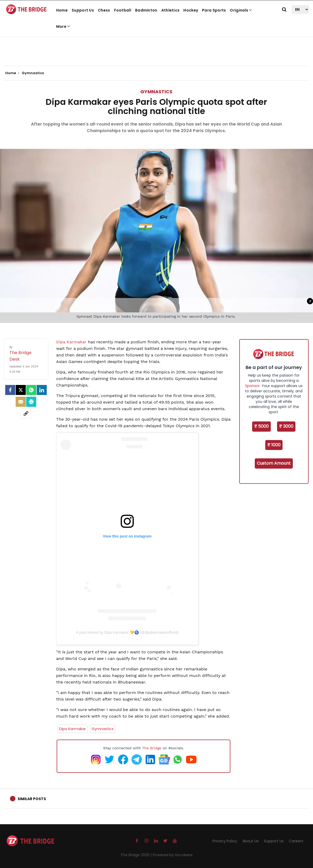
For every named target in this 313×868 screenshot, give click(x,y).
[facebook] (10, 390)
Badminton (146, 10)
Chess (104, 10)
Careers (296, 841)
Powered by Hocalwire (173, 855)
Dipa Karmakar (72, 342)
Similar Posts (32, 799)
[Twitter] (21, 390)
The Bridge (152, 748)
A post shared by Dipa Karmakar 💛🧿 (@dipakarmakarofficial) (127, 632)
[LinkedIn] (42, 390)
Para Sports (214, 10)
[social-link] (26, 414)
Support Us (83, 10)
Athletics (171, 10)
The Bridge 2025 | (137, 855)
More (63, 26)
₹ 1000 (274, 445)
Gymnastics (156, 92)
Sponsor (252, 386)
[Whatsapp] (31, 390)
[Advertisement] (157, 50)
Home (62, 10)
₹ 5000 (261, 426)
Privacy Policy (225, 841)
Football (123, 10)
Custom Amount (274, 463)
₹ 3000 (286, 426)
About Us (251, 841)
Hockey (191, 10)
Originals (241, 10)
